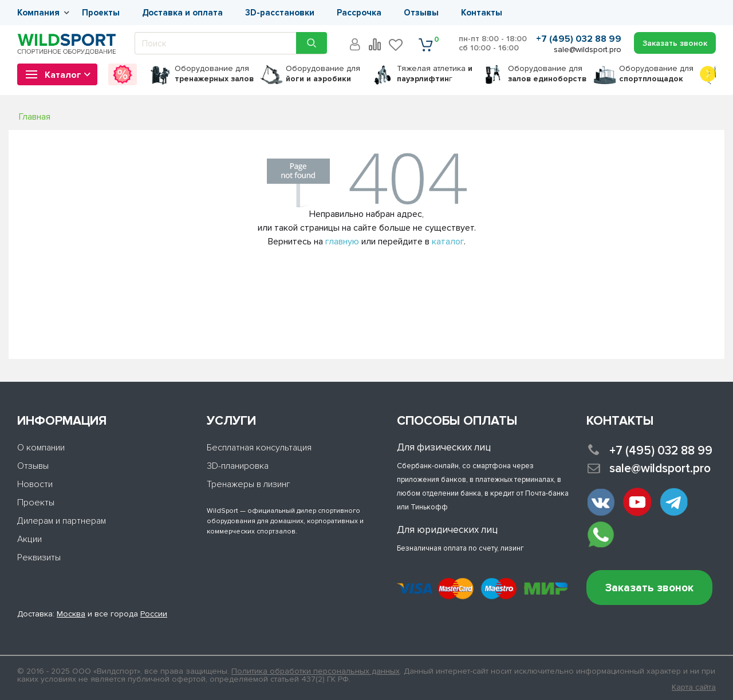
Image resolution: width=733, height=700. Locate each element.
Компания (38, 13)
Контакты (482, 13)
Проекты (101, 13)
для (214, 74)
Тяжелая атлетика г (435, 74)
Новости (35, 484)
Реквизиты (39, 557)
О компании (41, 448)
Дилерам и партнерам (62, 521)
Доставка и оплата (182, 13)
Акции (29, 539)
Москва (71, 614)
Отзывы (421, 13)
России (154, 614)
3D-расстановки (280, 13)
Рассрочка (359, 13)
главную (342, 242)
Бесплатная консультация (259, 448)
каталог (448, 242)
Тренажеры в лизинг (249, 484)
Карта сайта (694, 687)
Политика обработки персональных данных (316, 671)
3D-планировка (238, 466)
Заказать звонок (649, 588)
